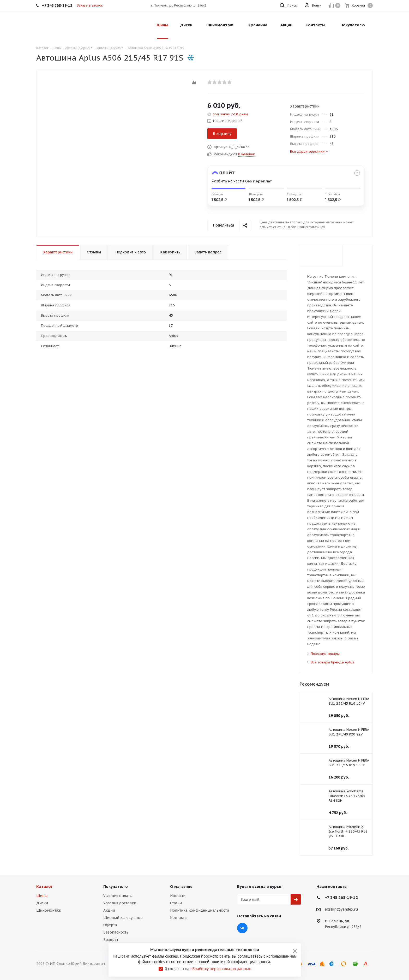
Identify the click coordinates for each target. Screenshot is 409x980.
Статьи (176, 903)
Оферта (110, 925)
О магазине (181, 886)
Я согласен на (208, 969)
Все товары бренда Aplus (332, 662)
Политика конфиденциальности (200, 910)
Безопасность (116, 932)
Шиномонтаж (49, 910)
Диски (42, 903)
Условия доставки (120, 903)
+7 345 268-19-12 (341, 897)
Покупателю (116, 886)
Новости (178, 896)
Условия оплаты (118, 896)
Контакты (179, 918)
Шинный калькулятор (123, 918)
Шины (42, 896)
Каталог (44, 886)
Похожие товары (325, 654)
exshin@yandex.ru (341, 910)
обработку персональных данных (221, 969)
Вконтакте (242, 928)
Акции (109, 910)
